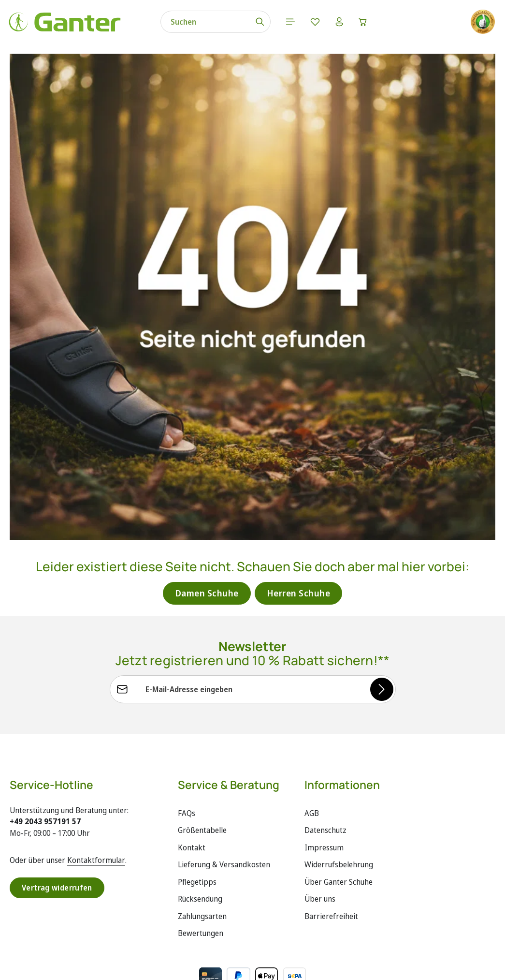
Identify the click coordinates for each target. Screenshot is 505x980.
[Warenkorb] (350, 24)
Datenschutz (325, 791)
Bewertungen (201, 894)
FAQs (187, 774)
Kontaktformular (96, 821)
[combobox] (189, 24)
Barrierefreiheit (331, 877)
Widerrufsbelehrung (339, 826)
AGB (312, 774)
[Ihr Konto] (325, 24)
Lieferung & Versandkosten (224, 826)
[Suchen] (244, 24)
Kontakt (192, 808)
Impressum (324, 808)
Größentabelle (202, 791)
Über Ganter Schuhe (339, 843)
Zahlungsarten (202, 877)
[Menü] (275, 24)
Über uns (320, 860)
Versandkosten (283, 965)
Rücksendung (200, 860)
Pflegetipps (197, 843)
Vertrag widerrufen (58, 849)
